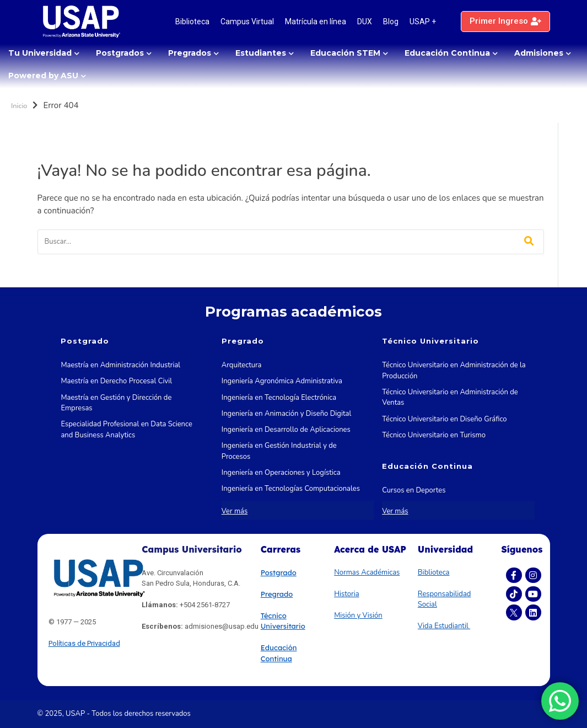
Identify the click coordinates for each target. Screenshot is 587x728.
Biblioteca (192, 22)
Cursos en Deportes (414, 490)
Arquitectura (242, 365)
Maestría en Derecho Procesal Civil (116, 381)
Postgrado (279, 572)
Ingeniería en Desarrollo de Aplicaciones (286, 430)
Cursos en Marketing (415, 507)
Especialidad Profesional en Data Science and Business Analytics (126, 430)
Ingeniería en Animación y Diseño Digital (286, 414)
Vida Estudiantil (444, 626)
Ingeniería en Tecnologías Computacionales (291, 489)
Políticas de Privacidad (84, 643)
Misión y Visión (358, 615)
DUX (365, 22)
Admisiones (539, 53)
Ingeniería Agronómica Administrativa (282, 381)
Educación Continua (447, 53)
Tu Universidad (40, 53)
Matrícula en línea (316, 22)
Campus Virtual (247, 22)
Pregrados (190, 53)
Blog (391, 22)
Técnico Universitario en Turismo (434, 435)
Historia (346, 594)
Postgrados (120, 53)
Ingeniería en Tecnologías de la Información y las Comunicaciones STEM (293, 511)
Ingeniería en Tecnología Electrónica (279, 398)
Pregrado (277, 594)
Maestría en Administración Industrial (120, 365)
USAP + (423, 22)
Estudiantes (261, 53)
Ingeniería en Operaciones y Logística (281, 473)
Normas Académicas (367, 572)
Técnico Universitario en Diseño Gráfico (444, 419)
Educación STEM (345, 53)
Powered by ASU (43, 76)
